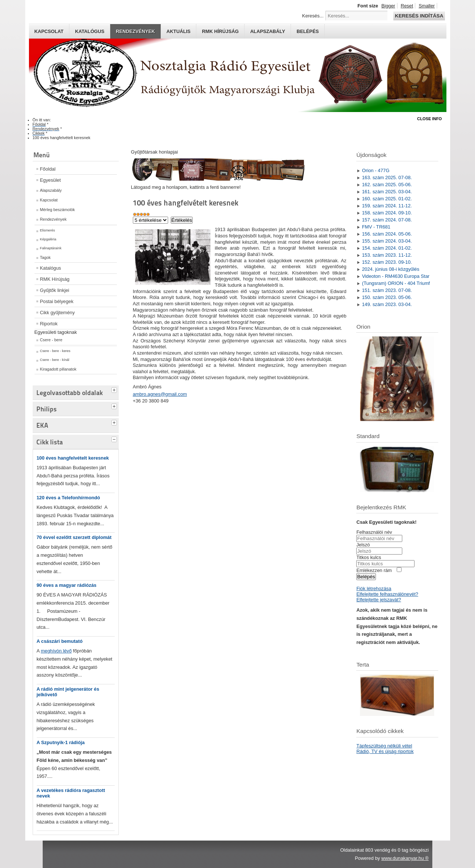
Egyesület (50, 180)
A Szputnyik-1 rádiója (61, 742)
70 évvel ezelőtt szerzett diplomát (74, 537)
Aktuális (179, 31)
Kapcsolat (49, 31)
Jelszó (363, 545)
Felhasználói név (374, 532)
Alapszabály (268, 31)
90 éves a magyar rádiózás (67, 585)
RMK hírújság (220, 31)
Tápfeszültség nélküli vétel (384, 746)
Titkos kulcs (368, 557)
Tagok (45, 257)
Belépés (308, 31)
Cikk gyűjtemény (58, 313)
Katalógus (90, 31)
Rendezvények (135, 31)
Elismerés (48, 230)
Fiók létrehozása (374, 588)
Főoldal (48, 169)
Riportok (49, 324)
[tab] (115, 389)
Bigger (388, 6)
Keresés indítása (419, 16)
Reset (407, 6)
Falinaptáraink (51, 248)
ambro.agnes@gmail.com (160, 394)
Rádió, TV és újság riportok (385, 751)
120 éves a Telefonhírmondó (68, 498)
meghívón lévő (56, 651)
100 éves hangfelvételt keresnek (73, 458)
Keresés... (313, 16)
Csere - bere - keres (55, 351)
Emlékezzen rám (374, 570)
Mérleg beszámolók (58, 210)
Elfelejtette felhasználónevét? (387, 594)
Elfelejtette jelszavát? (379, 600)
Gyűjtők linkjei (55, 290)
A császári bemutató (60, 641)
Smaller (427, 6)
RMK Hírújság (55, 279)
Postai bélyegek (57, 301)
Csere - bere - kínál (55, 360)
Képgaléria (48, 239)
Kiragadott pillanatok (58, 369)
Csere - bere (51, 340)
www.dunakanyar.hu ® (405, 858)
